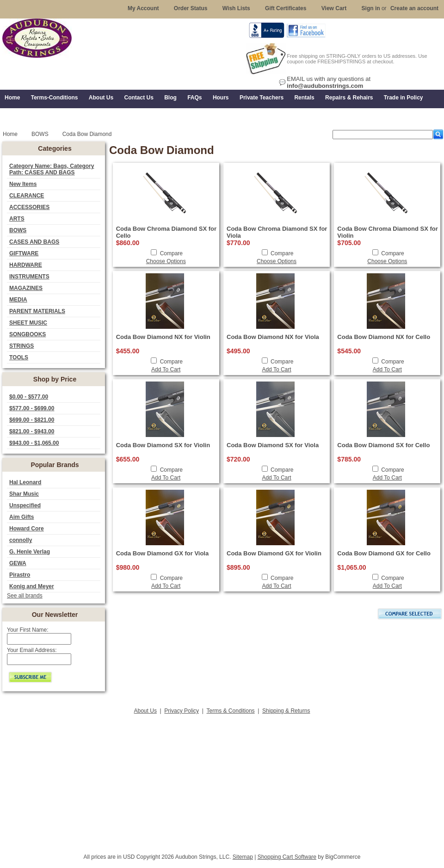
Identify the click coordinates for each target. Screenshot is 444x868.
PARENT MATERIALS (37, 311)
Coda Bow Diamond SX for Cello (383, 445)
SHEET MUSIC (28, 323)
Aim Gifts (22, 517)
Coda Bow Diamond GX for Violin (274, 553)
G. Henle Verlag (30, 552)
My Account (143, 8)
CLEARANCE (27, 196)
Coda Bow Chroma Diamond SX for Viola (277, 232)
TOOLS (19, 357)
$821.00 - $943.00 (32, 431)
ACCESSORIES (29, 207)
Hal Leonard (25, 482)
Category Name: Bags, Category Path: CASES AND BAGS (52, 169)
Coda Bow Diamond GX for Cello (384, 553)
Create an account (414, 8)
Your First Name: (28, 630)
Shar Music (24, 494)
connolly (21, 540)
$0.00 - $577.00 (29, 397)
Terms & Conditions (231, 711)
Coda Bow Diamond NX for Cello (384, 337)
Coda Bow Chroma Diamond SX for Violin (387, 232)
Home (10, 134)
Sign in (371, 8)
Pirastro (20, 575)
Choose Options (166, 261)
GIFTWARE (24, 253)
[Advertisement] (222, 781)
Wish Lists (236, 8)
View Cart (334, 8)
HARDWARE (26, 265)
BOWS (18, 230)
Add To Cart (166, 369)
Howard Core (27, 529)
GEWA (18, 563)
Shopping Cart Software (287, 857)
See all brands (25, 596)
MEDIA (18, 300)
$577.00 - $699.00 (32, 408)
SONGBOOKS (28, 334)
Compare (171, 253)
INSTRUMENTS (29, 277)
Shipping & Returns (286, 711)
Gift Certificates (286, 8)
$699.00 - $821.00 (32, 420)
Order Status (191, 8)
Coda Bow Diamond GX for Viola (163, 553)
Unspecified (25, 505)
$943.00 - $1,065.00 (34, 443)
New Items (23, 184)
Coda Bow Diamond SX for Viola (273, 445)
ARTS (17, 219)
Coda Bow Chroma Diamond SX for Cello (166, 232)
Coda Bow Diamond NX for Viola (273, 337)
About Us (145, 711)
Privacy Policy (182, 711)
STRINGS (22, 346)
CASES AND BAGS (34, 242)
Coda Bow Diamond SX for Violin (163, 445)
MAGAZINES (26, 288)
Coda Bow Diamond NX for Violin (163, 337)
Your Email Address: (32, 650)
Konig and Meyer (32, 586)
